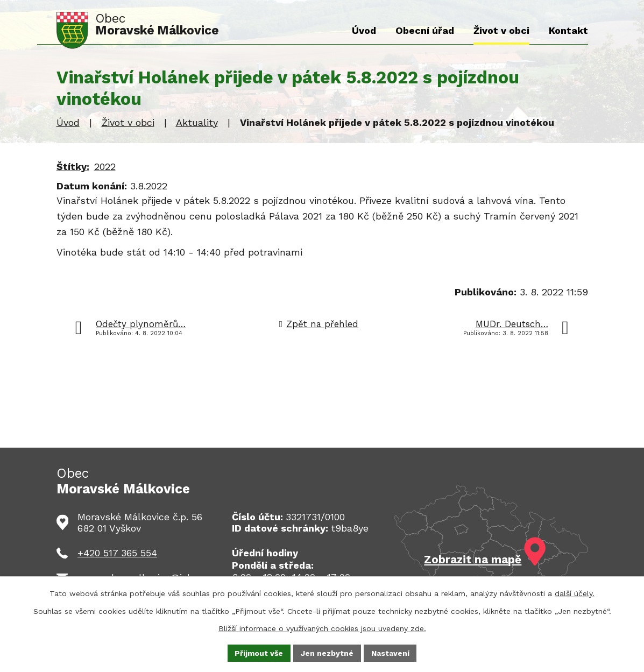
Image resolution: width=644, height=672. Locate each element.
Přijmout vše (259, 653)
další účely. (575, 593)
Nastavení (390, 653)
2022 (105, 167)
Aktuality (197, 122)
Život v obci (128, 122)
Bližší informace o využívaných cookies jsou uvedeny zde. (322, 628)
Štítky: (73, 167)
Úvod (68, 122)
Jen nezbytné (327, 653)
